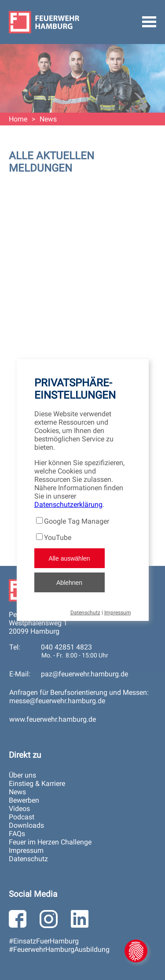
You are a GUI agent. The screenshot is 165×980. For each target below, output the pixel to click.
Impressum (118, 613)
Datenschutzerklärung (68, 505)
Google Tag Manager (77, 521)
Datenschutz (85, 613)
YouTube (58, 538)
